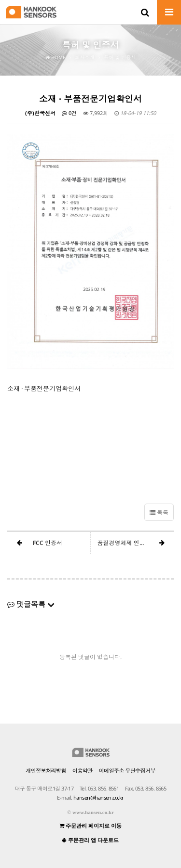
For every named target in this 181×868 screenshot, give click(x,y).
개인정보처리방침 (46, 771)
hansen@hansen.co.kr (99, 797)
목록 (159, 512)
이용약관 (83, 771)
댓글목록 (31, 604)
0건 (69, 113)
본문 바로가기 (0, 0)
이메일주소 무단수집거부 (127, 771)
